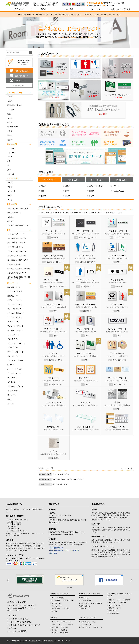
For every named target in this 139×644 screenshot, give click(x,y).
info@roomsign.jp (94, 6)
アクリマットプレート (15, 326)
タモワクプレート (14, 382)
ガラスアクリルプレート (16, 309)
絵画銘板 (64, 630)
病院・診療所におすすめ (16, 243)
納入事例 (55, 611)
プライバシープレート (15, 386)
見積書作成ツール (19, 86)
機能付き (11, 221)
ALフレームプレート (15, 322)
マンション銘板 (57, 603)
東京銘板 (13, 628)
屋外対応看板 (56, 609)
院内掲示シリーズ (14, 287)
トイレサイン (84, 603)
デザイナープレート (15, 300)
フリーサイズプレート (15, 352)
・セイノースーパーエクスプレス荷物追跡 (64, 551)
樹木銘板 (55, 630)
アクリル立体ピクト (15, 317)
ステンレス (11, 153)
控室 (9, 114)
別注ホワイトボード (115, 608)
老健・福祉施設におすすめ (17, 238)
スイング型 (11, 191)
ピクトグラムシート (86, 625)
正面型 (10, 183)
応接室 (10, 97)
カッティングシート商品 (88, 622)
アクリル (11, 148)
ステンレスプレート (15, 339)
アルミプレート (13, 348)
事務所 (10, 118)
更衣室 (10, 140)
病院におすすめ (85, 606)
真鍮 (9, 170)
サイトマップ (95, 9)
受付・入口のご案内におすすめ (19, 269)
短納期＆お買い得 (14, 264)
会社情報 (69, 9)
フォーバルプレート (15, 356)
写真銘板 (55, 633)
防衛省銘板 (65, 633)
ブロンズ (11, 174)
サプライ (11, 404)
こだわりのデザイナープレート (19, 226)
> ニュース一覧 (127, 468)
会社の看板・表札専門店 (19, 619)
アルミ (10, 157)
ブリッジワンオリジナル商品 (18, 208)
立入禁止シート (85, 627)
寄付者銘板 (55, 627)
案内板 (10, 399)
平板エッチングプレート (16, 343)
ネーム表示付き (97, 603)
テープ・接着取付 (14, 213)
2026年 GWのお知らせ (61, 474)
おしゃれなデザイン (86, 601)
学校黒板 (128, 600)
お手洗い (11, 110)
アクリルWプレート (15, 304)
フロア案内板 (56, 601)
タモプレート (12, 378)
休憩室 (10, 131)
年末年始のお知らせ (60, 484)
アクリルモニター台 (15, 292)
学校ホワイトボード (115, 600)
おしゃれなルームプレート (17, 256)
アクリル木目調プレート (16, 313)
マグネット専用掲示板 (116, 605)
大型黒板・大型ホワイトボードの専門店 (25, 625)
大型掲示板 (112, 603)
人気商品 (11, 217)
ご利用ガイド (18, 9)
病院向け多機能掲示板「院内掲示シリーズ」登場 (19, 278)
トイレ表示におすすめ (15, 247)
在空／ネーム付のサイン (16, 234)
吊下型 (10, 200)
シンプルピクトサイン (15, 330)
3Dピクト (11, 365)
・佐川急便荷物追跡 (56, 548)
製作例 (44, 9)
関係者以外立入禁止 (15, 105)
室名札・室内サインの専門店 (20, 622)
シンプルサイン (13, 335)
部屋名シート (98, 627)
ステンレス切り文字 (58, 598)
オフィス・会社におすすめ (17, 251)
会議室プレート (85, 609)
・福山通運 (53, 553)
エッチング (70, 625)
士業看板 (67, 609)
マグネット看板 (69, 601)
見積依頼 (121, 9)
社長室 (10, 135)
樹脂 (9, 161)
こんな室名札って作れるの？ (18, 260)
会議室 (10, 101)
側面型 (10, 187)
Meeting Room (13, 127)
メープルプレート (14, 373)
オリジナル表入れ (114, 613)
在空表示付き (84, 598)
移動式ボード (113, 611)
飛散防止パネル (13, 296)
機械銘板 (65, 627)
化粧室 (10, 122)
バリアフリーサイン (15, 369)
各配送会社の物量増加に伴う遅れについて (68, 479)
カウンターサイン (14, 391)
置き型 (10, 195)
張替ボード (123, 603)
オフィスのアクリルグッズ (17, 273)
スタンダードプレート (15, 360)
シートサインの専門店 (18, 631)
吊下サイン (11, 395)
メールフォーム (110, 6)
